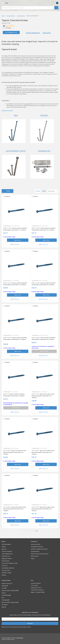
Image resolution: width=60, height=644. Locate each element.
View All (4, 607)
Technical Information (33, 33)
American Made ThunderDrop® (10, 602)
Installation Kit (44, 151)
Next (37, 531)
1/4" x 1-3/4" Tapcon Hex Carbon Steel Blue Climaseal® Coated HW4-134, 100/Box (15, 452)
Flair (9, 638)
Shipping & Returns (7, 558)
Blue (16, 115)
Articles (4, 547)
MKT (3, 598)
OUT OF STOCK (44, 351)
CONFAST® (5, 586)
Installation (47, 33)
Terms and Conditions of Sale (9, 563)
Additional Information (7, 111)
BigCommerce (20, 638)
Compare (37, 191)
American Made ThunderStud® (10, 590)
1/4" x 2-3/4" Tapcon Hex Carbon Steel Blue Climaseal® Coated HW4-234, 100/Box (15, 509)
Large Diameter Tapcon (16, 151)
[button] (7, 191)
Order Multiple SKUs (7, 554)
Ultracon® (4, 605)
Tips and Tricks (6, 570)
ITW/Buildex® (5, 600)
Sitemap (4, 575)
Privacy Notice (6, 561)
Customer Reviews (7, 551)
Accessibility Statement (8, 568)
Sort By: (44, 191)
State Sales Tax (6, 556)
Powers (4, 593)
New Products (35, 556)
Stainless (44, 115)
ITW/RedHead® (6, 595)
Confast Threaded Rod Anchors (39, 549)
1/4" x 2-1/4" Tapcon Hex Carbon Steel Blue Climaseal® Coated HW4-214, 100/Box (43, 452)
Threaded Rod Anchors (37, 547)
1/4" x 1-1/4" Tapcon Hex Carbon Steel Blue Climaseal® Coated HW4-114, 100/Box (43, 396)
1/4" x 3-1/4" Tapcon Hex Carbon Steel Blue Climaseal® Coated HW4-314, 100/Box (43, 509)
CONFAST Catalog (6, 573)
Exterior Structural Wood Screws (40, 554)
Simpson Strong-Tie (7, 583)
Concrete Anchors (36, 544)
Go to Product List (11, 32)
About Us (4, 549)
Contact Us (5, 566)
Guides (33, 558)
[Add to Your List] (16, 244)
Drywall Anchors (35, 551)
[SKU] (5, 240)
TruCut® (4, 588)
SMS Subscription (6, 544)
